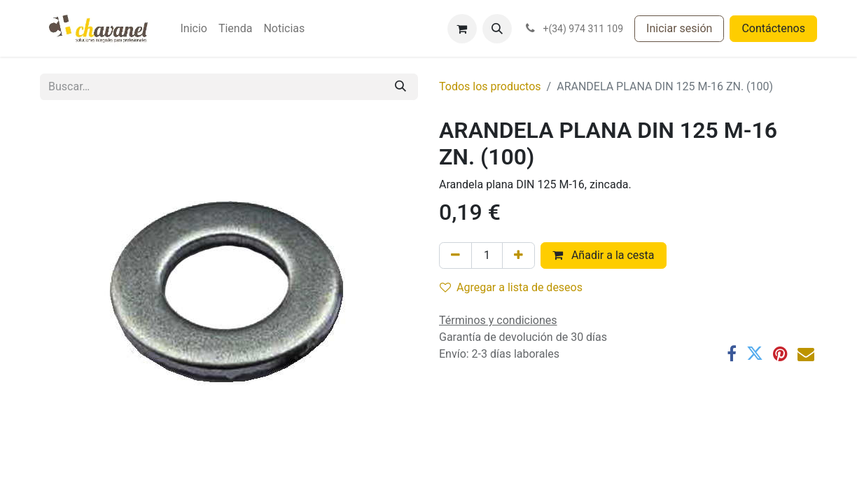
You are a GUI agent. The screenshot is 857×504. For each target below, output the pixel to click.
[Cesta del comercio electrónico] (462, 29)
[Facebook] (732, 353)
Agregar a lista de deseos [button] (511, 287)
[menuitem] (193, 29)
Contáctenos (773, 28)
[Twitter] (755, 353)
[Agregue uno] (518, 255)
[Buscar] (400, 87)
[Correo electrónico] (806, 353)
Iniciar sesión (679, 28)
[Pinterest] (780, 353)
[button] (497, 29)
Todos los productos (490, 86)
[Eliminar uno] (455, 255)
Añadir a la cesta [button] (604, 255)
